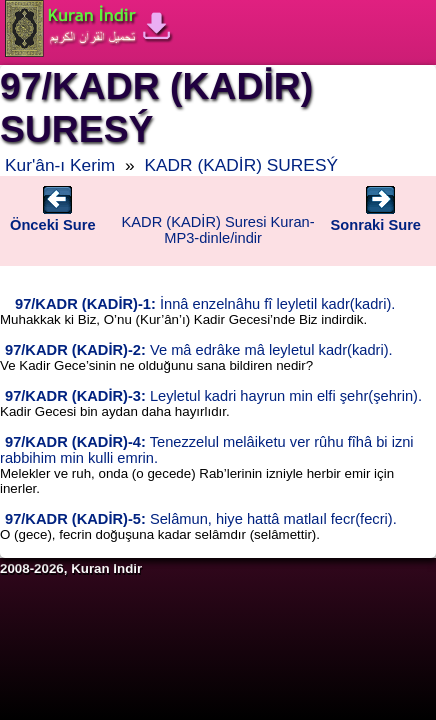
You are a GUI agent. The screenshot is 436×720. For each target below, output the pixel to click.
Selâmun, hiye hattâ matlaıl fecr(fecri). (201, 519)
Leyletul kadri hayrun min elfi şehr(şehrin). (213, 396)
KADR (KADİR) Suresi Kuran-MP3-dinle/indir (218, 230)
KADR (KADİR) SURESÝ (241, 165)
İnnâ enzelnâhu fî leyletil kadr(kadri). (205, 304)
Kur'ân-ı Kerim (60, 165)
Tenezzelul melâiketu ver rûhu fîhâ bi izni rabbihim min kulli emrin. (207, 450)
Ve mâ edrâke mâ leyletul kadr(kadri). (199, 350)
